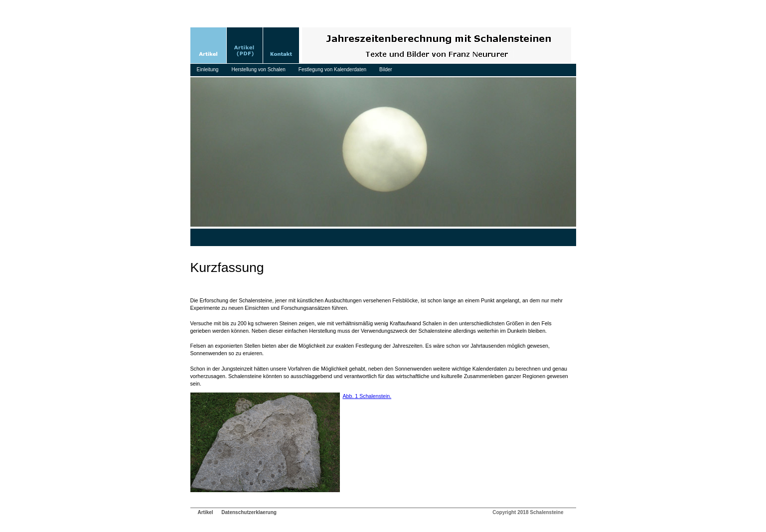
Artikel (206, 512)
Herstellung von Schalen (258, 69)
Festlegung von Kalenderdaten (332, 69)
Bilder (386, 69)
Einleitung (208, 69)
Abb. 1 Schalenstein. (367, 396)
